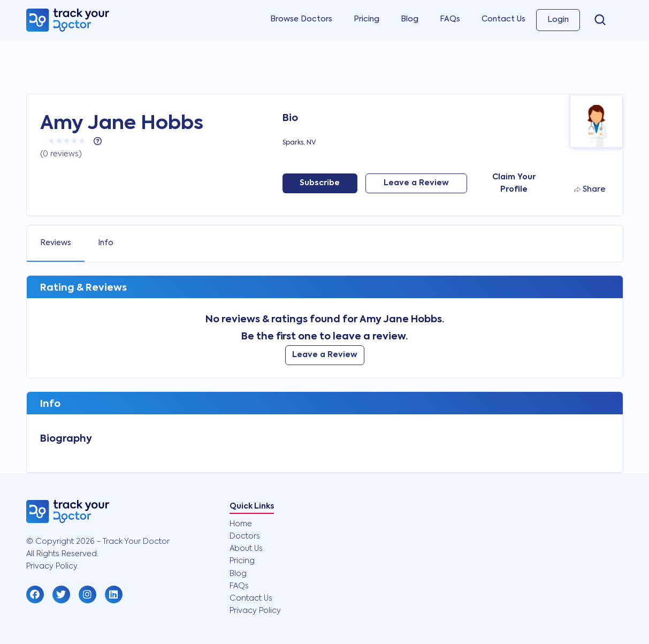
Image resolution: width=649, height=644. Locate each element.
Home (241, 524)
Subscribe (320, 183)
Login (558, 20)
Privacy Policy (255, 611)
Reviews (56, 243)
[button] (35, 594)
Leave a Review (416, 183)
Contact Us (503, 19)
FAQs (450, 19)
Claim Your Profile (514, 183)
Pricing (367, 19)
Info (106, 243)
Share (590, 190)
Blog (410, 19)
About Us (246, 549)
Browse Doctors (301, 19)
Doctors (245, 536)
